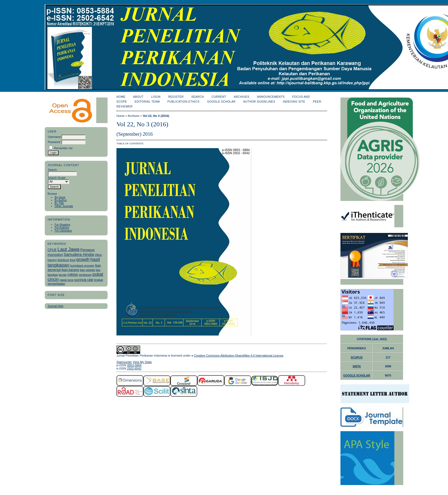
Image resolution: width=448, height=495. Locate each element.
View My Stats (142, 362)
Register (176, 97)
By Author (61, 200)
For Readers (63, 225)
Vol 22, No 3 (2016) (156, 116)
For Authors (62, 228)
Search (198, 97)
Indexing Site (294, 102)
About (138, 97)
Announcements (271, 97)
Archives (242, 97)
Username (54, 137)
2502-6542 (134, 368)
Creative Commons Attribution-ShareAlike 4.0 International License (238, 355)
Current (219, 97)
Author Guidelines (259, 102)
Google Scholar (221, 102)
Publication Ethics (183, 102)
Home (121, 97)
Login (156, 97)
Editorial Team (147, 102)
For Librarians (63, 231)
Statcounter (124, 362)
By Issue (60, 197)
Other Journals (64, 206)
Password (54, 142)
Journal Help (56, 306)
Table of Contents (130, 143)
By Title (59, 203)
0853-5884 (134, 365)
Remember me (63, 148)
